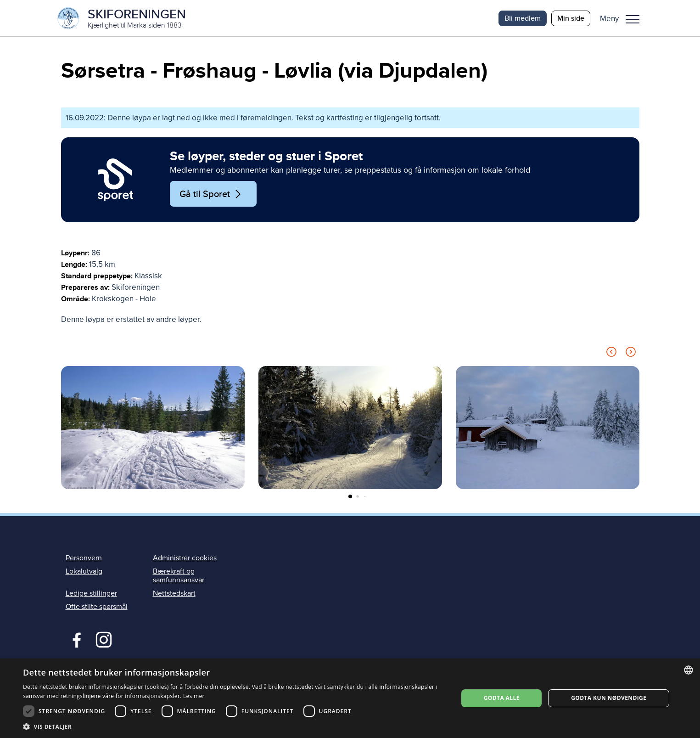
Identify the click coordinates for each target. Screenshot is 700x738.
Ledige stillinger (91, 594)
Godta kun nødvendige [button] (609, 698)
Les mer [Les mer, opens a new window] (194, 696)
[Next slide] (631, 354)
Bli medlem (523, 18)
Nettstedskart (174, 594)
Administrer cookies (185, 558)
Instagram (104, 639)
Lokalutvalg (84, 572)
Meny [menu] (633, 19)
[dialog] (350, 698)
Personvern (84, 558)
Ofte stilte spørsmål (97, 607)
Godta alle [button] (502, 698)
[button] (623, 18)
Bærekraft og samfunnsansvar (179, 576)
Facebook (75, 639)
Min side (571, 18)
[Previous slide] (611, 354)
